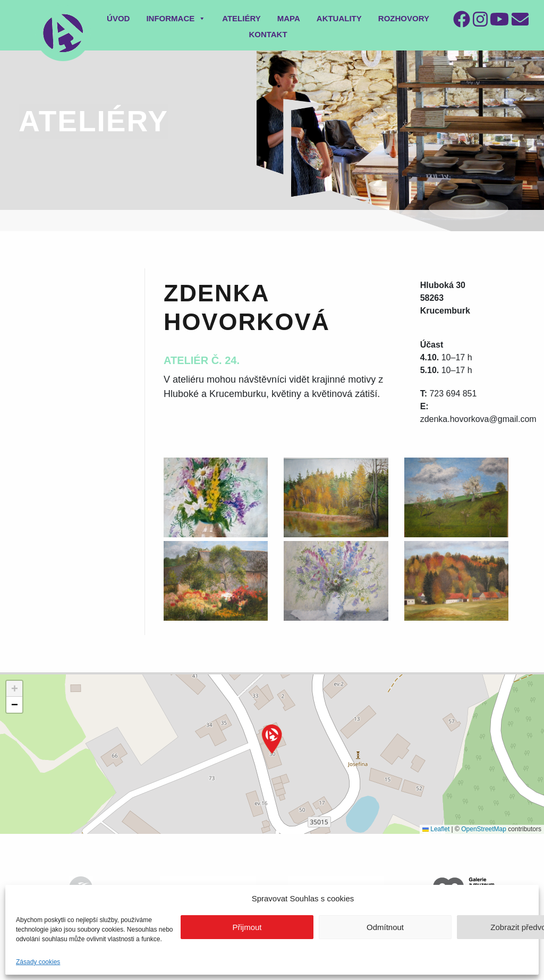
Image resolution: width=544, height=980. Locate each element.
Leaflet (436, 829)
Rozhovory (404, 18)
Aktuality (339, 18)
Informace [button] (176, 18)
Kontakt (268, 34)
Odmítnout (385, 927)
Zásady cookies (38, 962)
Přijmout (247, 927)
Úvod (118, 18)
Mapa (289, 18)
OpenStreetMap (484, 829)
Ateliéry (241, 18)
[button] (272, 739)
